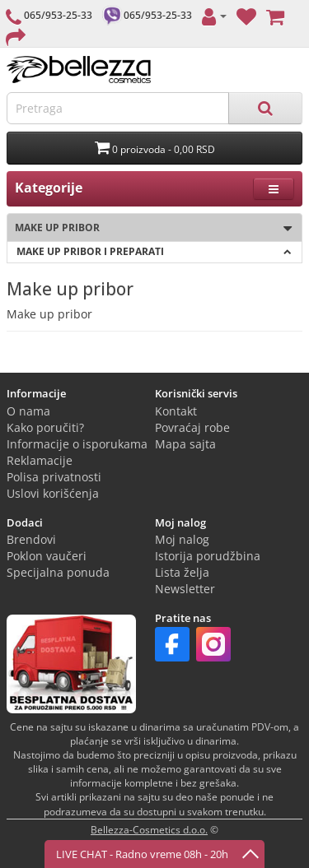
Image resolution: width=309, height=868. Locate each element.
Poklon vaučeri (47, 556)
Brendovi (31, 539)
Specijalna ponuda (58, 572)
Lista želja (182, 572)
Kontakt (176, 411)
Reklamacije (40, 460)
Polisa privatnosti (54, 477)
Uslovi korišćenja (53, 493)
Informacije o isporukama (77, 444)
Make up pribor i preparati (154, 251)
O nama (28, 411)
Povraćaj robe (192, 427)
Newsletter (185, 589)
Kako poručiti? (45, 427)
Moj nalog (182, 539)
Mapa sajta (185, 444)
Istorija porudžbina (208, 556)
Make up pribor (150, 228)
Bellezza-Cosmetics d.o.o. (149, 830)
